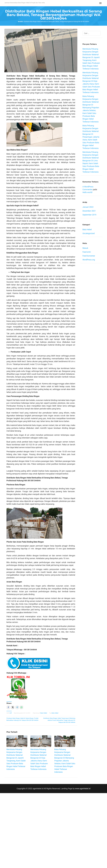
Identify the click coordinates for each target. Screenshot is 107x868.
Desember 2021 (89, 211)
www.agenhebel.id (83, 789)
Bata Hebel (44, 713)
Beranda (20, 22)
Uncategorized (89, 233)
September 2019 (89, 215)
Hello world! (88, 192)
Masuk (85, 248)
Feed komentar (89, 256)
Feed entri (87, 252)
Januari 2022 (88, 207)
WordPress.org (89, 260)
